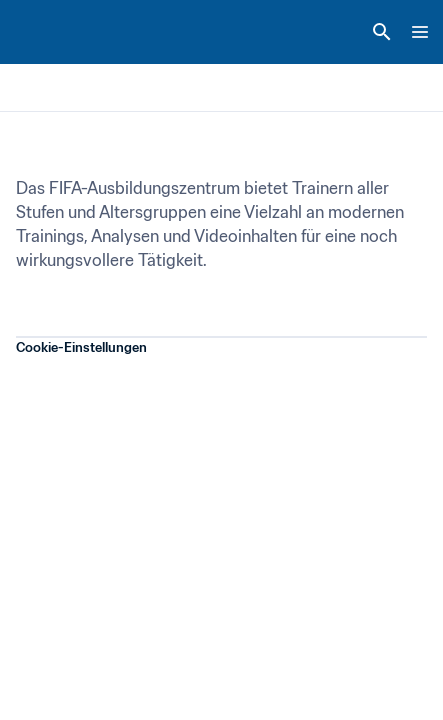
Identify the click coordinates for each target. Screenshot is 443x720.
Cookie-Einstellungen (81, 347)
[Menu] (420, 32)
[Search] (382, 32)
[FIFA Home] (53, 32)
